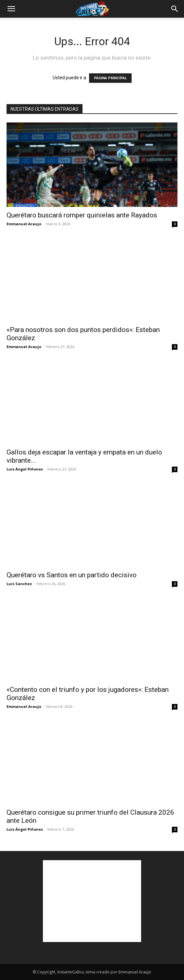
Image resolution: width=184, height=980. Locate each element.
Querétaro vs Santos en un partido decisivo (72, 575)
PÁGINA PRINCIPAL (110, 78)
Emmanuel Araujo (24, 224)
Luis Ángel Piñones (25, 469)
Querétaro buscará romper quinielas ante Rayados (82, 215)
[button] (11, 9)
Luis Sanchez (19, 584)
